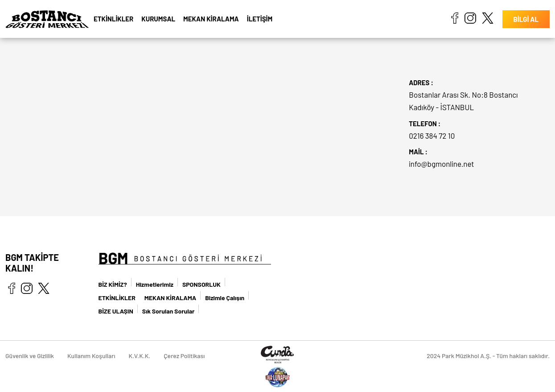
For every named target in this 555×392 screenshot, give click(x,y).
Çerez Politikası (184, 356)
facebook (454, 18)
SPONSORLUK (201, 284)
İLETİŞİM (260, 19)
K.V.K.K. (140, 356)
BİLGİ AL (526, 19)
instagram (470, 18)
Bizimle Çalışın (225, 298)
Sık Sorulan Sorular (169, 311)
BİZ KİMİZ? (113, 284)
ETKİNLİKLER (113, 19)
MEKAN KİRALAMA (211, 19)
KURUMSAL (158, 19)
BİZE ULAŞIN (116, 311)
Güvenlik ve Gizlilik (30, 356)
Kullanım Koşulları (91, 356)
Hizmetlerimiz (155, 284)
